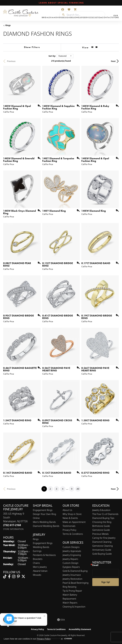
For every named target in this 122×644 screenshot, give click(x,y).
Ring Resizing (69, 587)
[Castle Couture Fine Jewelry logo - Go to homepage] (22, 13)
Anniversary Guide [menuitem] (102, 550)
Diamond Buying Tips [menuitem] (103, 518)
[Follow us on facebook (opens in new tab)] (9, 577)
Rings (8, 25)
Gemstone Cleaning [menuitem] (103, 546)
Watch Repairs (70, 603)
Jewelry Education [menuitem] (101, 510)
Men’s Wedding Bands (44, 522)
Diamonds (56, 17)
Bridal (46, 17)
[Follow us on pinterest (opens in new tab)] (18, 577)
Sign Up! (106, 582)
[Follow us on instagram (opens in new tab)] (14, 577)
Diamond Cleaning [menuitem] (102, 542)
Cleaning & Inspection (74, 607)
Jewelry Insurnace (72, 575)
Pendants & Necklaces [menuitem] (44, 555)
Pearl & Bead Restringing (76, 583)
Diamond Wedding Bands (46, 526)
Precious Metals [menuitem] (100, 534)
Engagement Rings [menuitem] (43, 543)
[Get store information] (13, 529)
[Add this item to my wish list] (38, 106)
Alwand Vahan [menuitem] (40, 571)
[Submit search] (62, 15)
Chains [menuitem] (36, 563)
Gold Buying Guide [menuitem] (102, 554)
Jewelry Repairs (70, 559)
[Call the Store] (12, 525)
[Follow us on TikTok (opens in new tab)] (5, 577)
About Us (67, 510)
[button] (63, 10)
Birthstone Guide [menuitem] (101, 526)
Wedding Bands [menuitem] (41, 547)
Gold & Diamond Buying (75, 571)
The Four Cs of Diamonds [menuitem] (105, 514)
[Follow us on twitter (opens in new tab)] (23, 577)
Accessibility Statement (80, 629)
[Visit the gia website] (61, 620)
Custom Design (71, 563)
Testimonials (69, 526)
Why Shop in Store (72, 514)
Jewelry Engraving (72, 555)
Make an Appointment (74, 522)
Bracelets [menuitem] (38, 559)
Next (113, 61)
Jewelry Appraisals (72, 551)
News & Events (70, 518)
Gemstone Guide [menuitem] (101, 530)
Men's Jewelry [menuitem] (40, 567)
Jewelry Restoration (72, 579)
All (78, 489)
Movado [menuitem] (37, 575)
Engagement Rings (43, 510)
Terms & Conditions (73, 534)
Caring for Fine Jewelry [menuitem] (104, 538)
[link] (61, 3)
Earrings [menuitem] (37, 551)
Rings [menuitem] (36, 539)
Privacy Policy (69, 530)
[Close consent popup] (62, 639)
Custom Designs (71, 547)
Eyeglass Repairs (71, 567)
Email (95, 565)
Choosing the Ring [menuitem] (102, 522)
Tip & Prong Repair (72, 591)
